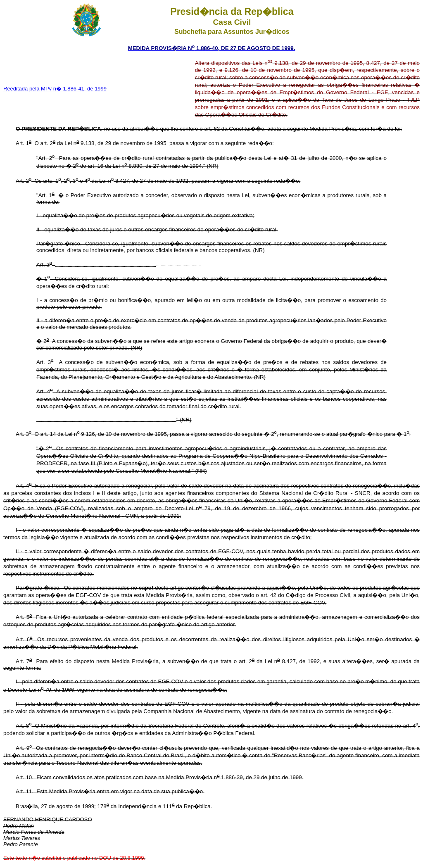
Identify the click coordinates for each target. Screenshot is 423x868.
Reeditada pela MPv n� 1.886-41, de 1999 (55, 89)
